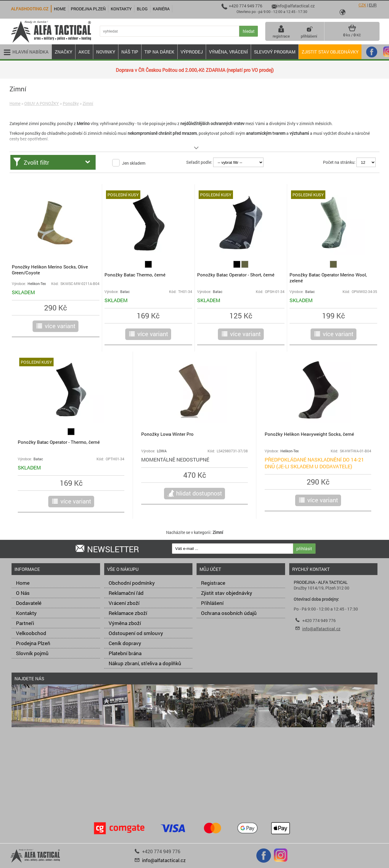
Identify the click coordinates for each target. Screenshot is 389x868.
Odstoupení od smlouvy (136, 633)
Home (15, 103)
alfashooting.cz (30, 9)
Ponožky (71, 103)
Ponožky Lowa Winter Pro (167, 434)
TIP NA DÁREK (159, 52)
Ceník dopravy (125, 643)
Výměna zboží (125, 623)
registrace (281, 31)
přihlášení (309, 31)
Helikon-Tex (37, 284)
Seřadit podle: (199, 162)
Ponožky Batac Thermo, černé (135, 275)
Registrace (213, 583)
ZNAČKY (64, 52)
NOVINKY (106, 52)
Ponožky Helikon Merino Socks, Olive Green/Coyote (50, 270)
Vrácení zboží (124, 603)
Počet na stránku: (339, 162)
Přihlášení (212, 603)
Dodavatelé (29, 603)
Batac (125, 292)
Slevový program (275, 52)
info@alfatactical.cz (321, 629)
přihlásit (304, 549)
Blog (142, 9)
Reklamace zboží (128, 613)
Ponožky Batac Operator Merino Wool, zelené (328, 278)
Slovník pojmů (32, 653)
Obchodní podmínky (132, 583)
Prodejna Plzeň (33, 643)
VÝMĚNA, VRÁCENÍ (228, 52)
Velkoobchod (31, 633)
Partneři (25, 623)
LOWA (162, 451)
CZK (362, 5)
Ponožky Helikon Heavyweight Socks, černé (309, 434)
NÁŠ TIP (130, 52)
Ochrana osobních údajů (229, 613)
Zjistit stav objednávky (330, 52)
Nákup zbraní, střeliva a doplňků (145, 663)
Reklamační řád (126, 593)
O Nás (23, 593)
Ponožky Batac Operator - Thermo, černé (59, 442)
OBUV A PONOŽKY (42, 103)
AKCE (84, 52)
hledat (249, 31)
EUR (373, 5)
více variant (60, 326)
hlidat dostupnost (199, 493)
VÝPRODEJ (192, 52)
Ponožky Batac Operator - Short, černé (236, 275)
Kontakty (26, 613)
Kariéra (161, 9)
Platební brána (125, 653)
